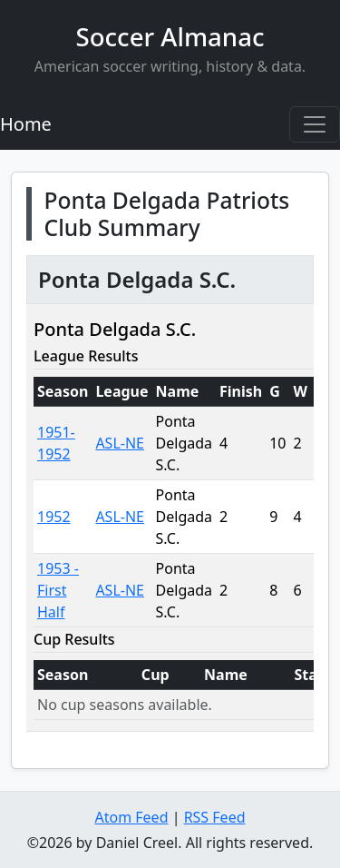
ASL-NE (120, 443)
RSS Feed (215, 817)
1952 (54, 517)
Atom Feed (131, 817)
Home (26, 124)
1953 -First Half (58, 590)
